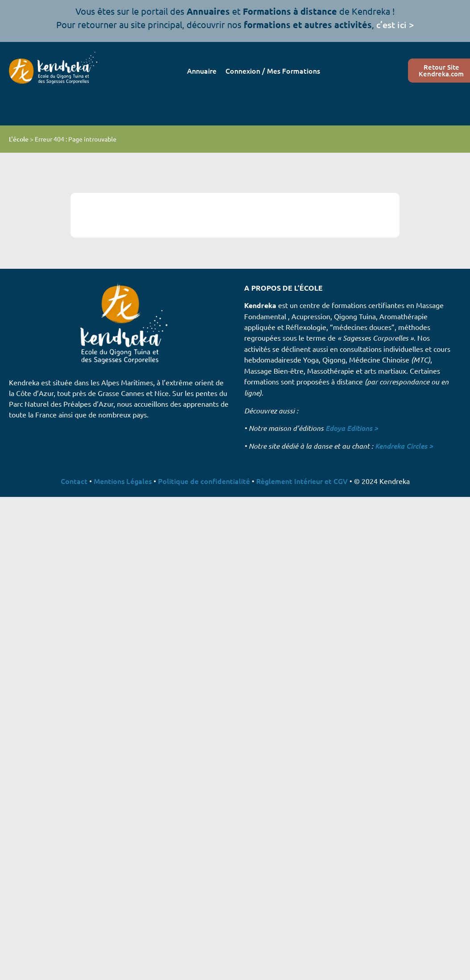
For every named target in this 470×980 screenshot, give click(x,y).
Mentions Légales (123, 481)
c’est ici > (395, 25)
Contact (74, 481)
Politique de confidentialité (204, 481)
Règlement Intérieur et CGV (302, 481)
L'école (19, 139)
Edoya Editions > (352, 428)
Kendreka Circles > (404, 446)
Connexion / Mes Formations (273, 71)
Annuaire (202, 71)
